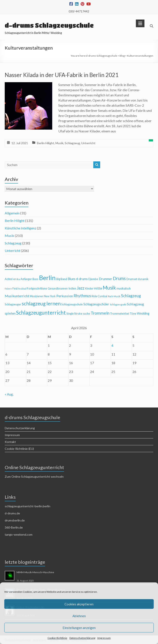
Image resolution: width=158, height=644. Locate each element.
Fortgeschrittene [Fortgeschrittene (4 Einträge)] (37, 288)
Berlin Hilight (46, 143)
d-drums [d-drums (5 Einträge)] (82, 279)
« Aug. (9, 394)
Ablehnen (79, 616)
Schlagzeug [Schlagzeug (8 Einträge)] (131, 296)
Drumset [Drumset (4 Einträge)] (132, 279)
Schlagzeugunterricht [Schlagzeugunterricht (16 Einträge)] (41, 313)
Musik (59, 143)
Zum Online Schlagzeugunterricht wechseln (34, 477)
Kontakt (10, 442)
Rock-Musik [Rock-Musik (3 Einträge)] (114, 296)
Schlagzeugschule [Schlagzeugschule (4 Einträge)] (72, 304)
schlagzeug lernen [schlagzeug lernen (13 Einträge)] (41, 304)
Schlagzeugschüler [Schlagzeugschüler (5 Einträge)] (96, 304)
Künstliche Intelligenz (21, 228)
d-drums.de (12, 513)
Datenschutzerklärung (82, 638)
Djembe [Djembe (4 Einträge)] (93, 279)
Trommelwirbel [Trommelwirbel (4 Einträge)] (120, 314)
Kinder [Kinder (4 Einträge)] (89, 288)
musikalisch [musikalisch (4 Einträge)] (124, 288)
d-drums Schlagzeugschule (49, 25)
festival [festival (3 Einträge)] (22, 289)
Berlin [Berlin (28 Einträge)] (47, 278)
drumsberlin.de (15, 520)
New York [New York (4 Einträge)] (50, 296)
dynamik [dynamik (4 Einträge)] (143, 279)
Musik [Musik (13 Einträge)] (109, 288)
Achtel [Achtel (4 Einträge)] (9, 279)
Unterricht (88, 143)
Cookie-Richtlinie (57, 638)
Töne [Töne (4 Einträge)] (133, 314)
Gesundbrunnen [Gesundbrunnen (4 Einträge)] (58, 288)
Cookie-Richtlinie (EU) (19, 449)
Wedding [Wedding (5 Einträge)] (143, 313)
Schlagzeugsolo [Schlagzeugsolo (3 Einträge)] (118, 304)
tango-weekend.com (19, 534)
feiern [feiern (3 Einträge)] (8, 289)
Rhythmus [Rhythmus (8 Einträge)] (82, 296)
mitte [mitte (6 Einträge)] (98, 288)
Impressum (104, 638)
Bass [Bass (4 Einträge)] (35, 279)
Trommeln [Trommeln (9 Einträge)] (100, 313)
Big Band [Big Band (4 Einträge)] (62, 279)
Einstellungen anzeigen (79, 628)
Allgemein (12, 213)
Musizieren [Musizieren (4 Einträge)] (37, 296)
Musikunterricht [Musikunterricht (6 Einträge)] (17, 296)
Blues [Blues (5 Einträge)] (72, 279)
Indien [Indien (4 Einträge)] (72, 288)
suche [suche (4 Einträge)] (87, 314)
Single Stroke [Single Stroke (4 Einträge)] (74, 314)
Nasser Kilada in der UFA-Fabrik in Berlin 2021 (62, 75)
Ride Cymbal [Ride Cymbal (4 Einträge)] (99, 296)
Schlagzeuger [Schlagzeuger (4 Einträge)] (13, 304)
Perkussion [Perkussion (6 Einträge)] (65, 296)
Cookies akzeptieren (79, 604)
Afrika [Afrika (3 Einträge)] (16, 279)
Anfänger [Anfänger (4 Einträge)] (26, 279)
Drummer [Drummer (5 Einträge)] (106, 279)
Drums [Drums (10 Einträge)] (119, 278)
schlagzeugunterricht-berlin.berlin (28, 506)
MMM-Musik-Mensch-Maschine (35, 572)
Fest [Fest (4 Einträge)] (15, 288)
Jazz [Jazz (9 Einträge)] (81, 288)
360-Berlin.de (14, 527)
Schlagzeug (72, 143)
